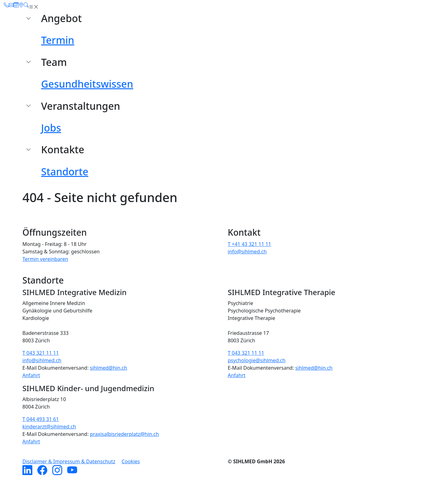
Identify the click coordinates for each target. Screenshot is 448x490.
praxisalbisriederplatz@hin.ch (124, 434)
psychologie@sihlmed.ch (257, 360)
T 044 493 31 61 (41, 419)
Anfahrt (31, 375)
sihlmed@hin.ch (109, 368)
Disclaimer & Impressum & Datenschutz (69, 461)
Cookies (131, 461)
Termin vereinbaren (45, 259)
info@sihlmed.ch (247, 252)
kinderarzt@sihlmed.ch (49, 427)
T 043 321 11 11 (41, 353)
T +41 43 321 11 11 (250, 244)
